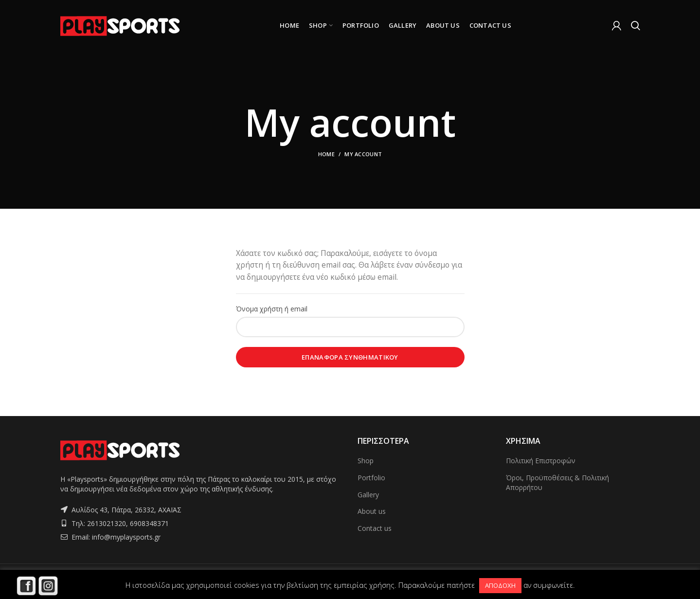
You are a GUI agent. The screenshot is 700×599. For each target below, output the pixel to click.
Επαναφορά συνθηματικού (350, 357)
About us (372, 511)
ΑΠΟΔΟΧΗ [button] (500, 585)
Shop (366, 461)
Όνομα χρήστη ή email (272, 309)
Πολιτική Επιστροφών (541, 461)
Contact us (375, 528)
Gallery (368, 495)
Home (326, 154)
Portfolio (371, 478)
